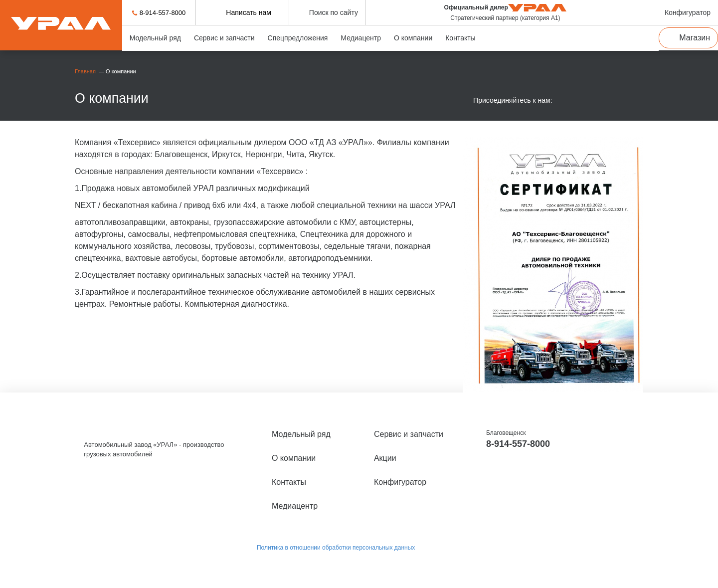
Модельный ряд (155, 38)
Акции (385, 458)
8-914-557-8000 (163, 13)
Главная (86, 71)
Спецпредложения (298, 38)
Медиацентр (361, 38)
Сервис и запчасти (224, 38)
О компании (413, 38)
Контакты (460, 38)
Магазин (695, 38)
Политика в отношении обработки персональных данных (336, 548)
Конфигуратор (400, 482)
